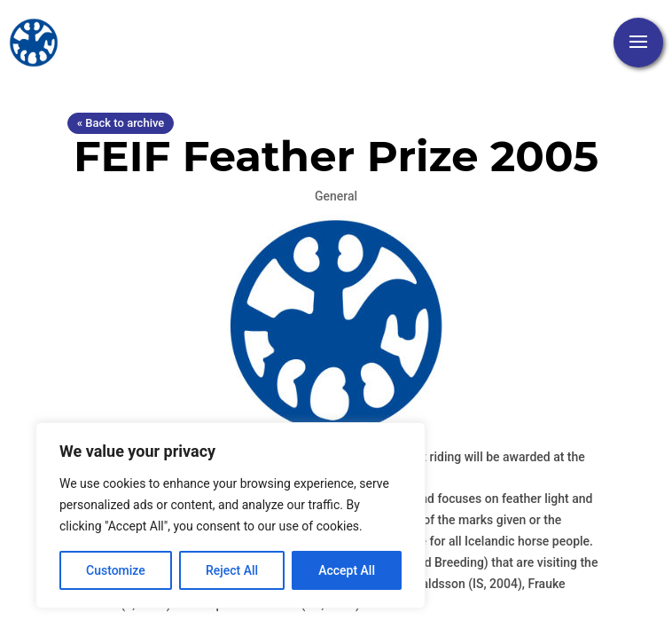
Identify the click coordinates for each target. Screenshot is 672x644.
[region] (231, 515)
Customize (116, 570)
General (336, 196)
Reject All (232, 570)
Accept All (347, 570)
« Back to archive (121, 123)
